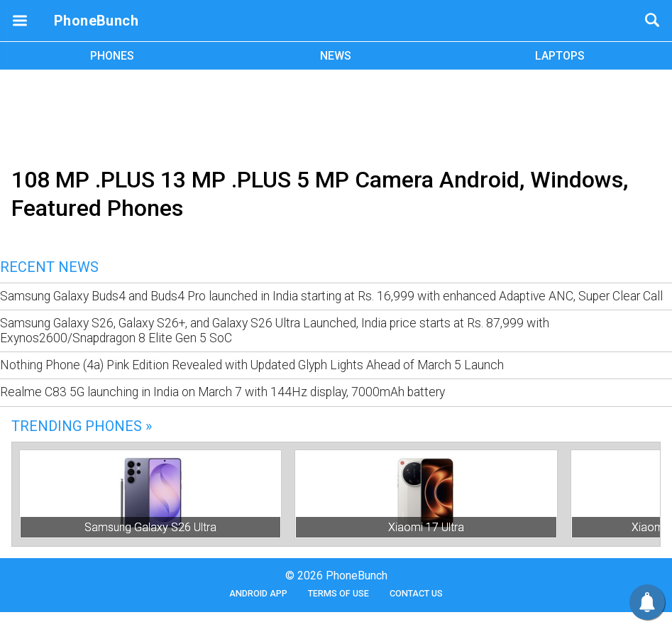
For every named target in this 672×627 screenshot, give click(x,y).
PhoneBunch (96, 21)
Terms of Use (338, 593)
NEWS (336, 56)
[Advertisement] (336, 116)
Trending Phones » (82, 426)
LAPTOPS (560, 56)
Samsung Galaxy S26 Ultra (150, 527)
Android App (258, 593)
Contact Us (416, 593)
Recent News (49, 267)
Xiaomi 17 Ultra (426, 527)
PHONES (112, 56)
